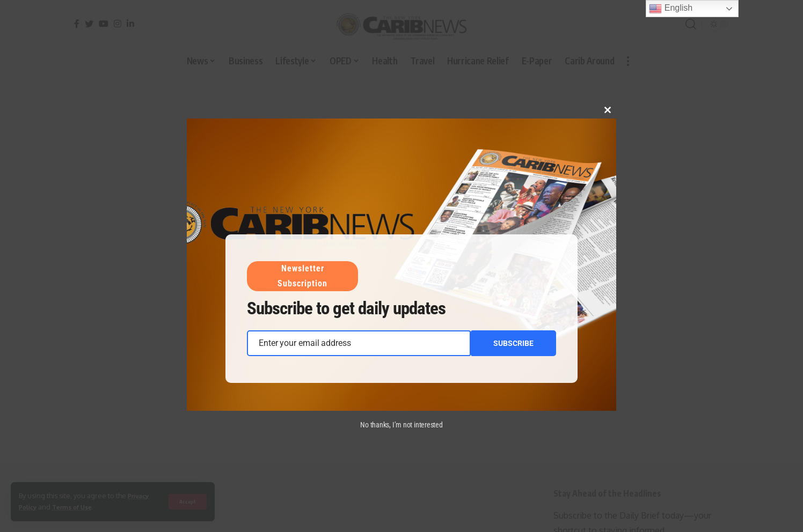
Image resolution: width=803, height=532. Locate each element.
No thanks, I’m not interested (401, 425)
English (671, 9)
